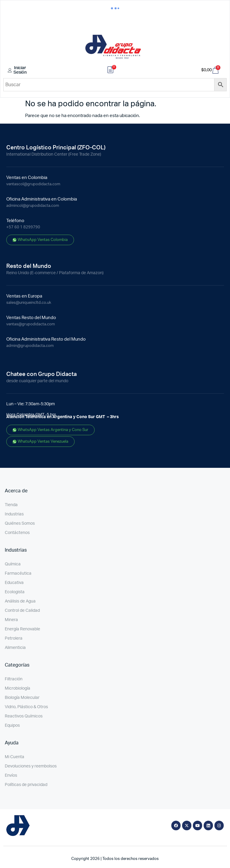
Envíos (11, 776)
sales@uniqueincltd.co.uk (29, 303)
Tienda (11, 505)
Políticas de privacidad (26, 785)
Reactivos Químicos (24, 716)
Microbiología (18, 688)
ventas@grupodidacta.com (31, 324)
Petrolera (14, 638)
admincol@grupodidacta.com (33, 206)
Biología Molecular (22, 698)
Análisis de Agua (20, 601)
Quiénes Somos (20, 523)
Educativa (14, 583)
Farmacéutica (18, 573)
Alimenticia (15, 648)
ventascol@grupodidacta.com (33, 184)
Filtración (14, 679)
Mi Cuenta (15, 757)
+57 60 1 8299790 (23, 227)
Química (13, 564)
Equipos (12, 726)
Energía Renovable (22, 629)
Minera (11, 620)
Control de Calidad (22, 611)
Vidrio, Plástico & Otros (26, 707)
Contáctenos (17, 533)
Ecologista (15, 592)
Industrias (14, 514)
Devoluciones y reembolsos (31, 766)
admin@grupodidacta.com (30, 346)
